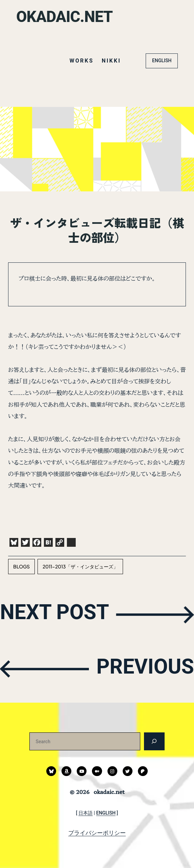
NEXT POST (59, 614)
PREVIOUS (141, 668)
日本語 (86, 813)
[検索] (154, 741)
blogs (21, 566)
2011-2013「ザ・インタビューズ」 (80, 566)
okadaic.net (67, 17)
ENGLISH (162, 61)
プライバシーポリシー (97, 833)
